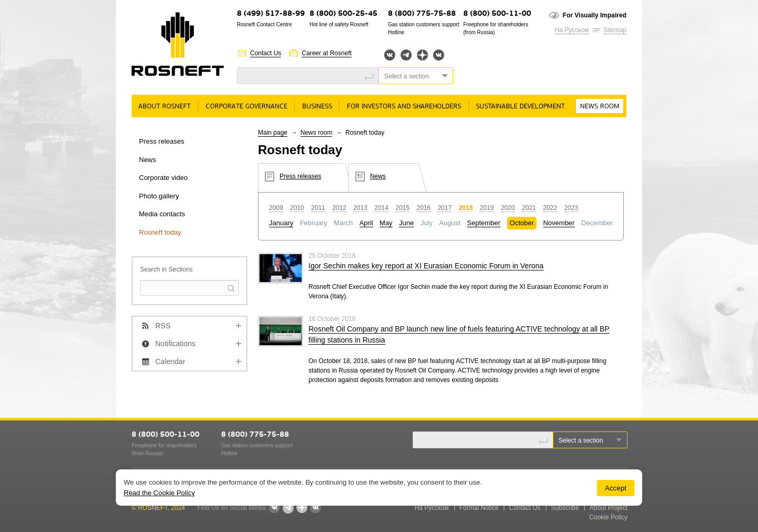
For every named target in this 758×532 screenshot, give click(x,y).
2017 (445, 208)
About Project (609, 508)
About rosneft (164, 107)
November (559, 223)
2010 (297, 208)
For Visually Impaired (595, 15)
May (386, 223)
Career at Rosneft (327, 53)
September (484, 223)
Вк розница (439, 56)
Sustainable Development (520, 107)
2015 (402, 208)
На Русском (572, 30)
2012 (339, 208)
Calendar (170, 362)
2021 (529, 208)
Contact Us (266, 53)
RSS (163, 326)
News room (600, 107)
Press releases (162, 141)
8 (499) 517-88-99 (271, 14)
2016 (423, 208)
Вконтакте (390, 55)
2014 (381, 208)
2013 (360, 208)
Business (317, 107)
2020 (508, 208)
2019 (487, 208)
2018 (466, 208)
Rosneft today (160, 232)
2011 (318, 208)
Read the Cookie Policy (159, 493)
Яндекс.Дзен (422, 55)
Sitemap (615, 30)
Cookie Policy (608, 517)
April (366, 223)
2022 (550, 208)
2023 (571, 208)
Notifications (175, 344)
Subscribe (565, 508)
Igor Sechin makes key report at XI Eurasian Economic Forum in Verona (426, 266)
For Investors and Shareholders (404, 107)
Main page (273, 133)
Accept (616, 488)
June (406, 223)
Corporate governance (247, 107)
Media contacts (162, 214)
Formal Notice (479, 508)
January (281, 223)
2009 (276, 208)
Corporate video (163, 178)
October (522, 223)
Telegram (406, 55)
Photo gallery (159, 196)
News (148, 160)
